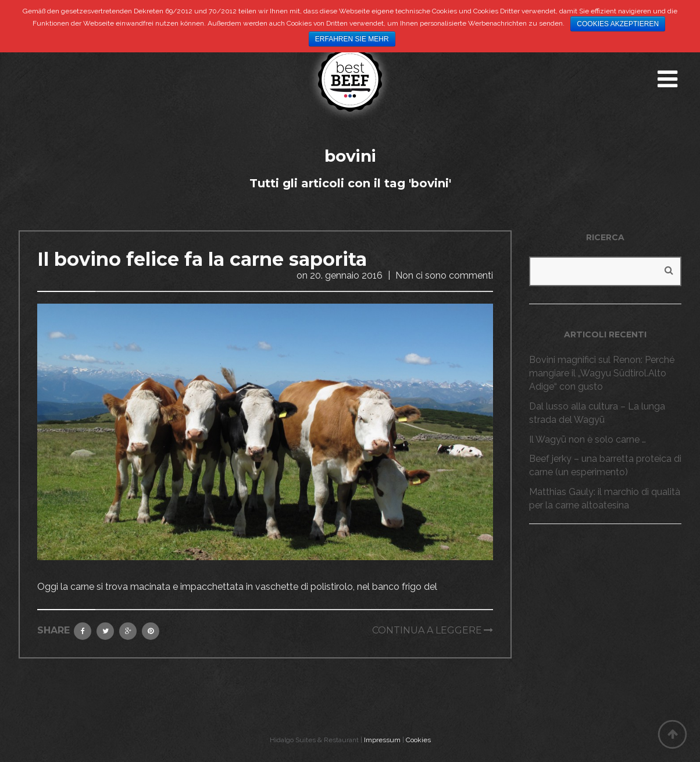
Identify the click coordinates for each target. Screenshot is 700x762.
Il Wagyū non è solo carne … (587, 439)
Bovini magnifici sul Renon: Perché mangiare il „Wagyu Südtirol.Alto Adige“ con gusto (602, 373)
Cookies (418, 740)
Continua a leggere (427, 630)
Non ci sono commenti (444, 275)
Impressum (382, 740)
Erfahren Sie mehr (352, 39)
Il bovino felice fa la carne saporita (202, 259)
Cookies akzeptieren (618, 24)
